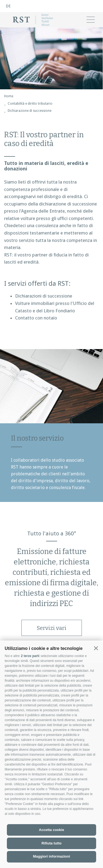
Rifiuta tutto (51, 843)
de (8, 6)
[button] (96, 648)
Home (9, 96)
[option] (51, 58)
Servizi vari (52, 628)
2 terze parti (30, 656)
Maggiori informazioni (51, 856)
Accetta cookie (52, 830)
